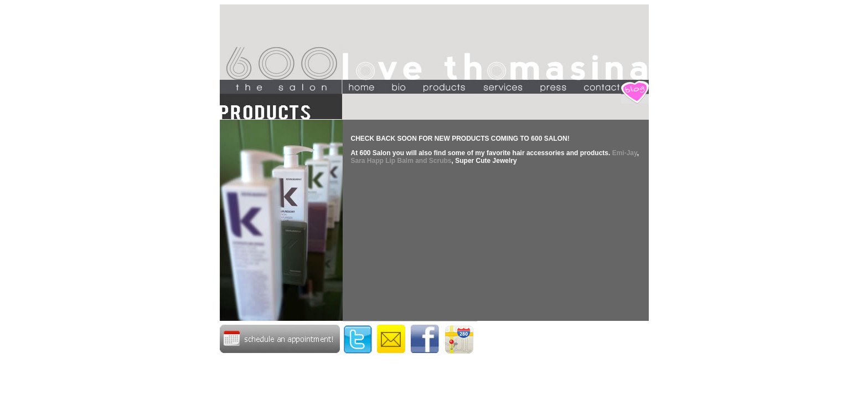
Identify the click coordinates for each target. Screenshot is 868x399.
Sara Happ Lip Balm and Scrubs (401, 161)
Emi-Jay (625, 153)
